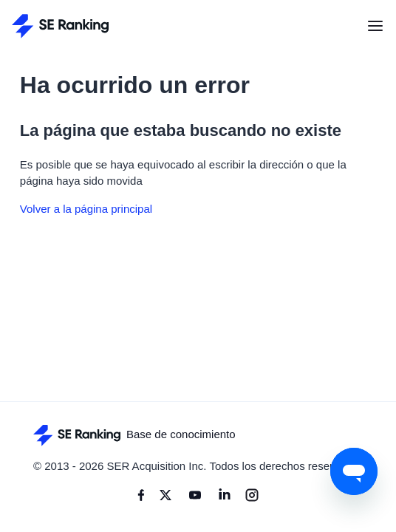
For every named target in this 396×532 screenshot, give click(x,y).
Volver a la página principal (86, 209)
